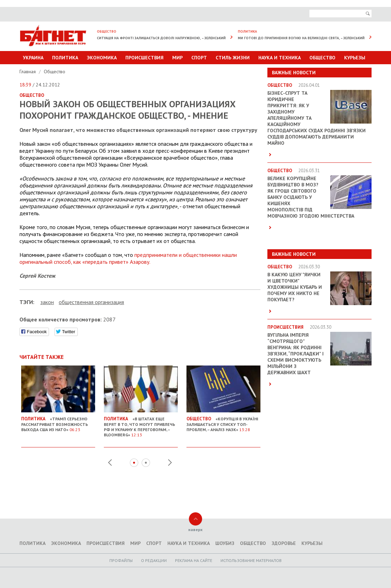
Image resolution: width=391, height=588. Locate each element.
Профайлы (121, 560)
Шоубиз (225, 543)
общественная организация (91, 302)
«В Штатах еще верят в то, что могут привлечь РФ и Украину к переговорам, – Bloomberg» (141, 424)
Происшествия (144, 58)
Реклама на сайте (194, 560)
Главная (28, 72)
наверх (195, 530)
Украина (33, 58)
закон (47, 302)
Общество (322, 58)
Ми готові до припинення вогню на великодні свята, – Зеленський (301, 38)
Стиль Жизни (233, 58)
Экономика (102, 58)
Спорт (199, 58)
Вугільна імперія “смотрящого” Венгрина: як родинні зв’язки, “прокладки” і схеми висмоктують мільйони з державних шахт (296, 354)
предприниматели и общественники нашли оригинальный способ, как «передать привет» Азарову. (128, 258)
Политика (65, 58)
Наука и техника (280, 58)
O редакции (154, 560)
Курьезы (355, 58)
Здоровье (284, 543)
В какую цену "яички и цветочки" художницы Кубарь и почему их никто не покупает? (295, 287)
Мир (177, 58)
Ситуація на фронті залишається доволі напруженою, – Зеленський (161, 38)
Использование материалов (251, 560)
